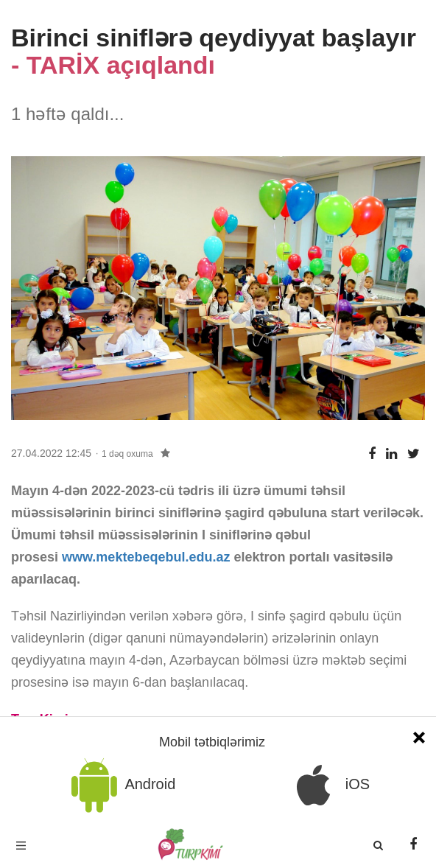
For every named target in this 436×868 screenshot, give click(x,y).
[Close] (419, 736)
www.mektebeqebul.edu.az (146, 557)
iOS (328, 785)
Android (121, 785)
